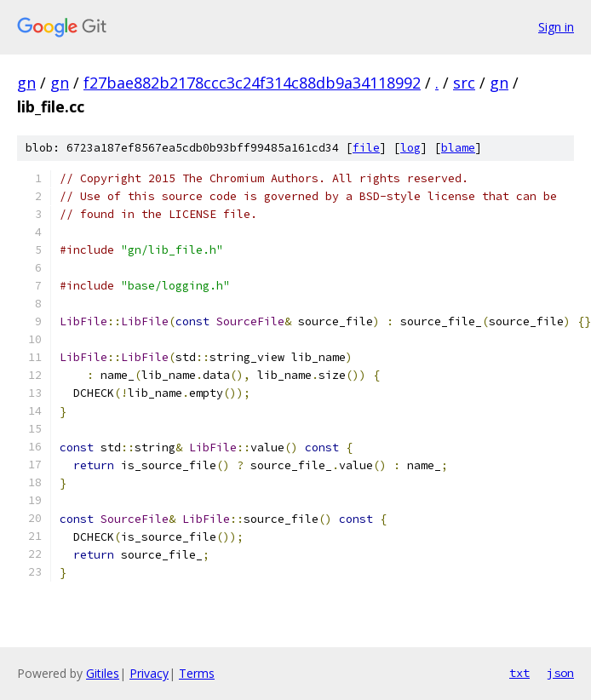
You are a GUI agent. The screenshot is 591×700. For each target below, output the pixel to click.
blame (458, 148)
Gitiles (103, 673)
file (366, 148)
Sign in (556, 27)
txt (519, 673)
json (560, 673)
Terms (197, 673)
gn (26, 83)
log (410, 148)
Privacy (149, 673)
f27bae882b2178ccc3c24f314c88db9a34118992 (252, 83)
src (464, 83)
